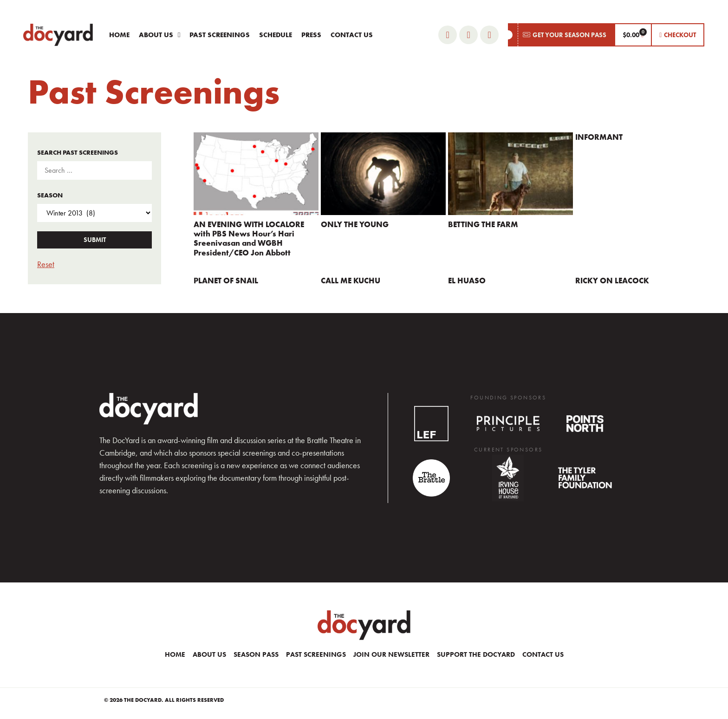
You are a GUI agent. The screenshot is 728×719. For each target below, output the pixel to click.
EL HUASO (467, 281)
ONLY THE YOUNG (355, 224)
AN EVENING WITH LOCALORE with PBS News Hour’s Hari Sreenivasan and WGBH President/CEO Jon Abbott (249, 239)
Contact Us (352, 35)
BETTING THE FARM (483, 224)
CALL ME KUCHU (351, 281)
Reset (46, 264)
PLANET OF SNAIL (226, 281)
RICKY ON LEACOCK (612, 281)
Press (311, 35)
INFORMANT (599, 137)
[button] (561, 35)
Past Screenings (220, 35)
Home (119, 35)
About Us (159, 35)
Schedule (276, 35)
